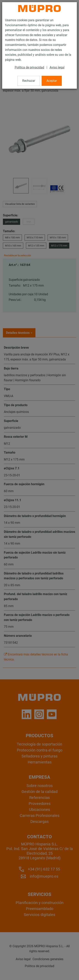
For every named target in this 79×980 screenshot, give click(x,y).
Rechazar (29, 81)
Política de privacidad (29, 67)
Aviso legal (57, 67)
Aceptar (52, 81)
